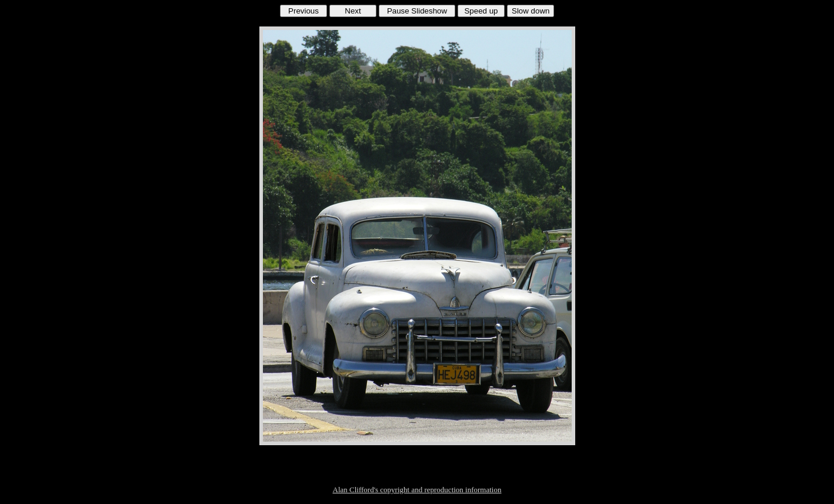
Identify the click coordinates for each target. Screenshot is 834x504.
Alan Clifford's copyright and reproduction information (417, 490)
